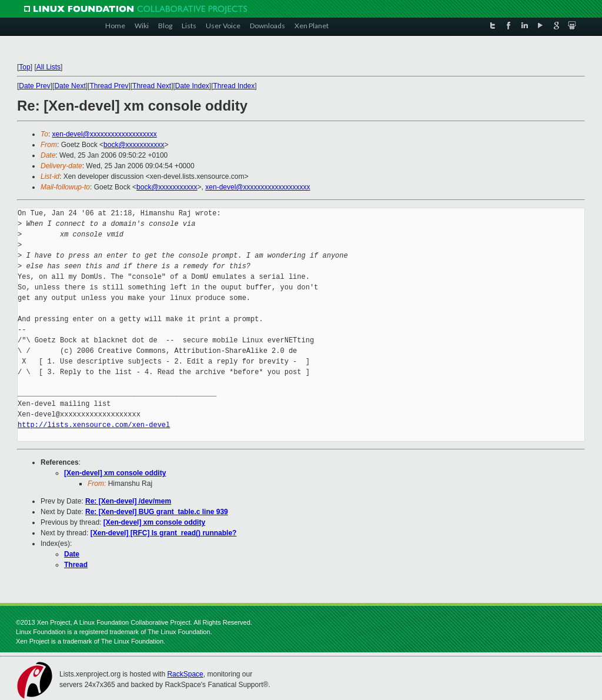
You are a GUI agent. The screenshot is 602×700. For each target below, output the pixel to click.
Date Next (70, 86)
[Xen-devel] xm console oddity (115, 473)
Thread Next (152, 86)
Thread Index (234, 86)
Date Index (192, 86)
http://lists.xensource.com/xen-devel (94, 425)
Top (24, 67)
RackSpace (185, 674)
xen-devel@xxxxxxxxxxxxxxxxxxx (105, 134)
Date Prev (34, 86)
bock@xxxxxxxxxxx (134, 145)
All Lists (49, 67)
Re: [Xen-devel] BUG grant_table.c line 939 (157, 512)
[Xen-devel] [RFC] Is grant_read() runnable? (164, 533)
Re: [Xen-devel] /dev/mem (128, 501)
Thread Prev (109, 86)
